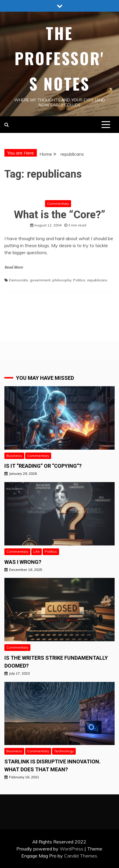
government (40, 280)
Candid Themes (81, 856)
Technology (64, 751)
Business (14, 456)
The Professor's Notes (59, 58)
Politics (79, 280)
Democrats (19, 280)
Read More (14, 267)
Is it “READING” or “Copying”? (43, 466)
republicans (97, 280)
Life (37, 551)
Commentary (58, 203)
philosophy (62, 280)
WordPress (71, 849)
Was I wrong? (23, 562)
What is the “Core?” (59, 215)
